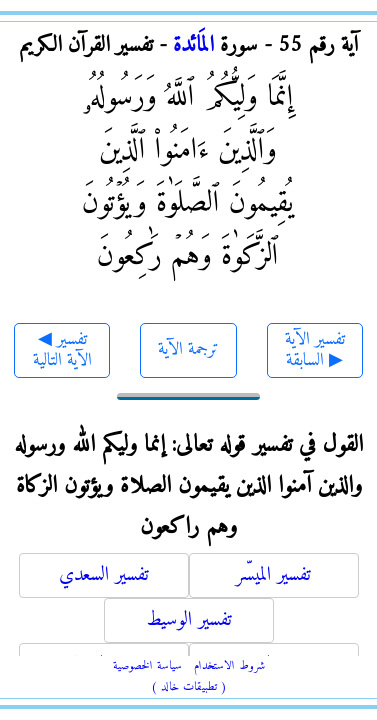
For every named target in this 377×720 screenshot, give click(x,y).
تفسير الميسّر (273, 575)
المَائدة (193, 45)
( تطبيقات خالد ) (189, 687)
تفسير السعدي (104, 575)
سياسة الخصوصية (147, 666)
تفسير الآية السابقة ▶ (315, 350)
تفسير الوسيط (189, 620)
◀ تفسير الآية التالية (62, 350)
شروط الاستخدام (229, 666)
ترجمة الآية (188, 349)
